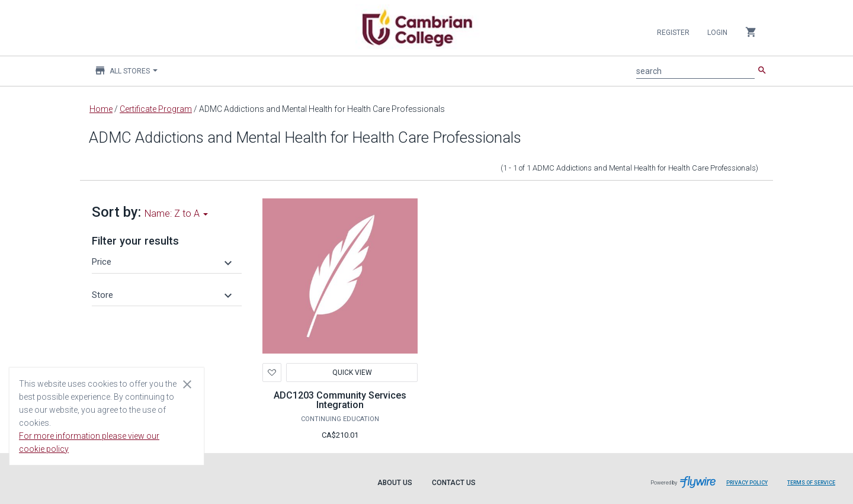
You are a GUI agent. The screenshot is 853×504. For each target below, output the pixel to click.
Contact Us (454, 483)
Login (717, 33)
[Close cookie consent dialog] (187, 384)
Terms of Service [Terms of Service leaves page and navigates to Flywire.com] (811, 483)
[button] (163, 262)
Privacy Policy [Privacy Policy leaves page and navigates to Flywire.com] (747, 483)
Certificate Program (156, 109)
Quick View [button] (352, 373)
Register (673, 33)
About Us (395, 483)
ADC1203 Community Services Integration (340, 400)
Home (101, 109)
